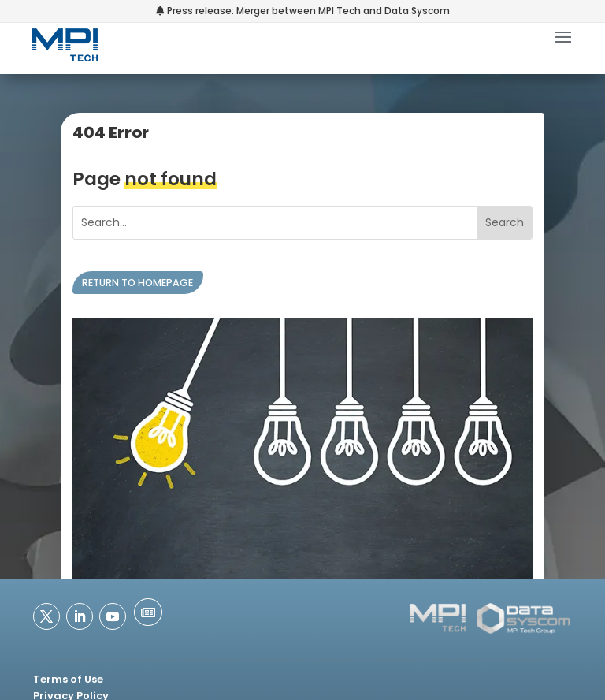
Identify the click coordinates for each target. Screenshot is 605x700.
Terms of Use (68, 679)
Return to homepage (137, 283)
